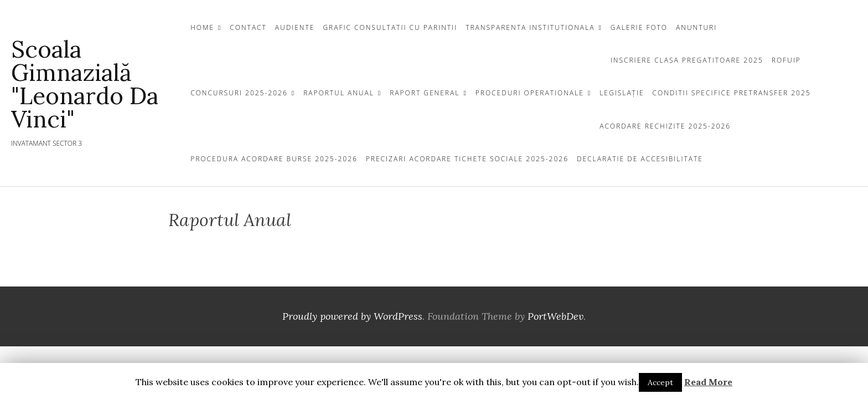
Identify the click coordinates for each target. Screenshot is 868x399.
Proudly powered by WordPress (352, 316)
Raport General (425, 93)
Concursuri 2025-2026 (239, 93)
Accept (660, 382)
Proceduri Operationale (530, 93)
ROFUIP (786, 60)
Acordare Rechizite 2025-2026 (665, 126)
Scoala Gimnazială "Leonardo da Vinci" (85, 84)
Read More (708, 382)
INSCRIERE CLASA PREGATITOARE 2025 (687, 60)
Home (202, 27)
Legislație (622, 93)
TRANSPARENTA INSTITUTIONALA (530, 27)
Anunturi (696, 27)
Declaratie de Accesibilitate (640, 159)
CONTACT (248, 27)
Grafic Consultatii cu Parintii (390, 27)
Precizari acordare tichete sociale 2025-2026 (467, 159)
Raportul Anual (339, 93)
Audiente (295, 27)
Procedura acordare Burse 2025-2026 (274, 159)
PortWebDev (556, 316)
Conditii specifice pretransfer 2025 (732, 93)
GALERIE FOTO (639, 27)
